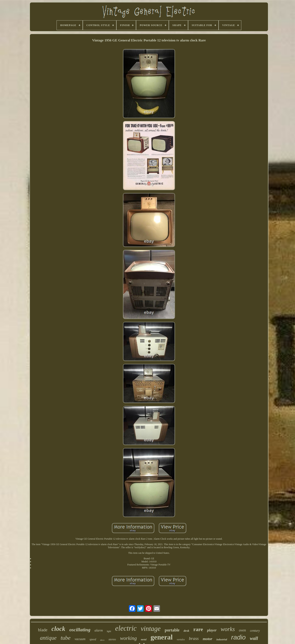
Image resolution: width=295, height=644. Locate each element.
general (162, 637)
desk (186, 631)
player (212, 630)
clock (58, 629)
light (109, 631)
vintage (151, 629)
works (228, 629)
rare (198, 629)
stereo (112, 639)
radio (238, 637)
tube (66, 638)
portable (172, 630)
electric (126, 628)
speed (93, 639)
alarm (99, 630)
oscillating (80, 630)
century (255, 631)
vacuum (80, 639)
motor (208, 639)
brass (194, 638)
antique (48, 638)
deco (102, 640)
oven (242, 630)
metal (144, 639)
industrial (222, 639)
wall (254, 638)
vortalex (181, 639)
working (128, 638)
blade (43, 630)
